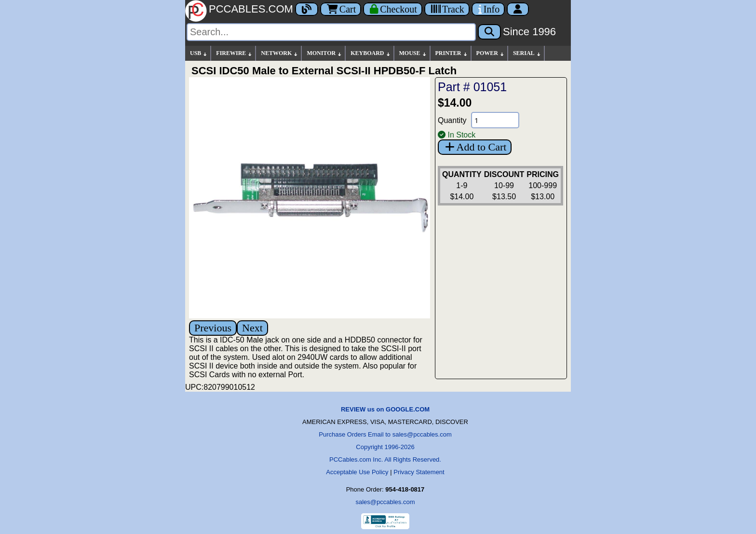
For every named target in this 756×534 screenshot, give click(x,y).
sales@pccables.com (385, 502)
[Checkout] (393, 9)
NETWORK (280, 53)
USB (199, 53)
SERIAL (527, 53)
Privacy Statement (419, 472)
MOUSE (413, 53)
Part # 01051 (472, 87)
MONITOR (324, 53)
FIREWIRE (234, 53)
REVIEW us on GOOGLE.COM (385, 409)
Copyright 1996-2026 (385, 447)
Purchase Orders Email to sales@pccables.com (385, 434)
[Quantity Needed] (495, 120)
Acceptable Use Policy (357, 472)
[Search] (331, 32)
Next (252, 328)
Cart (341, 9)
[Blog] (307, 9)
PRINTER (452, 53)
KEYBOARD (371, 53)
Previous (213, 328)
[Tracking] (447, 9)
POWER (491, 53)
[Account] (518, 9)
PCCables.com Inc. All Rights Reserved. (385, 459)
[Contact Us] (488, 9)
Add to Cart (475, 147)
